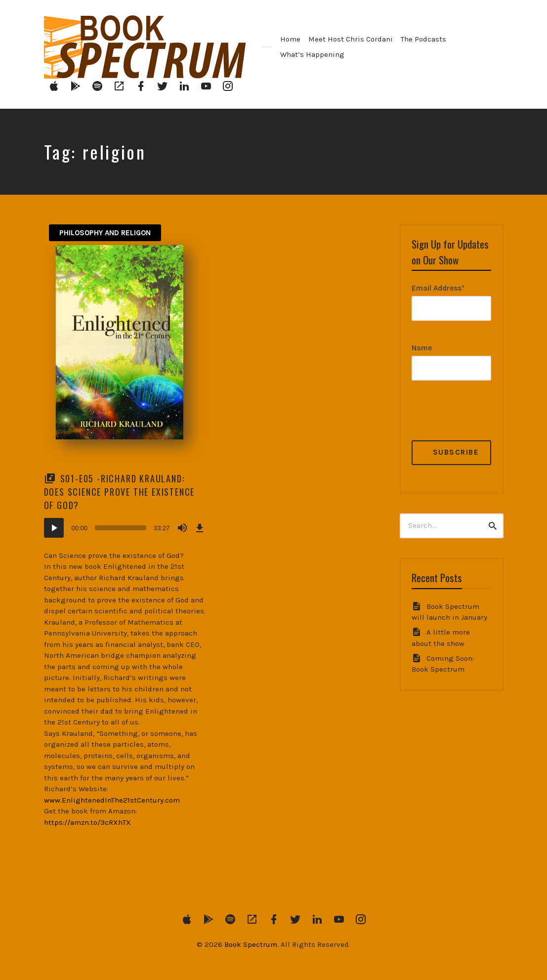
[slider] (121, 528)
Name (422, 348)
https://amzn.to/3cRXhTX (87, 822)
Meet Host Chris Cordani (351, 39)
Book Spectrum (251, 944)
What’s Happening (312, 54)
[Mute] (182, 528)
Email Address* (438, 288)
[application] (126, 528)
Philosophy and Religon (105, 233)
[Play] (54, 528)
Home (290, 39)
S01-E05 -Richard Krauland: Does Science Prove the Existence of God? (120, 492)
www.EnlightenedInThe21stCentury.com (112, 800)
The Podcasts (423, 39)
